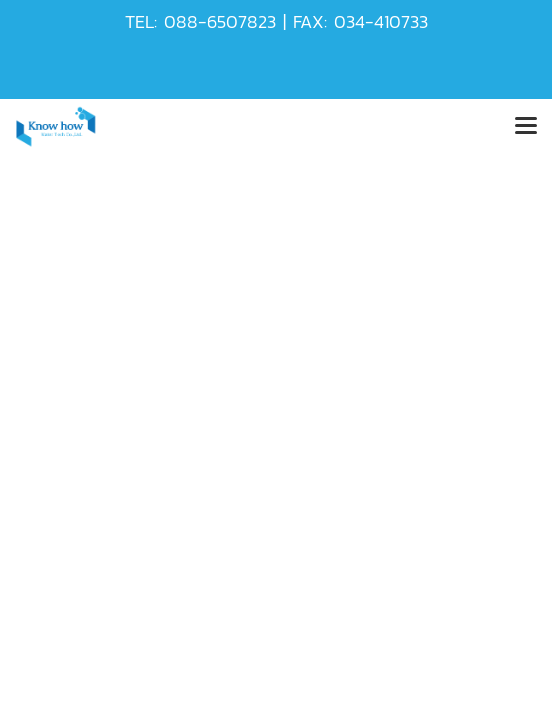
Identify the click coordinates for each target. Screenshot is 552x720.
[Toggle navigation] (526, 127)
